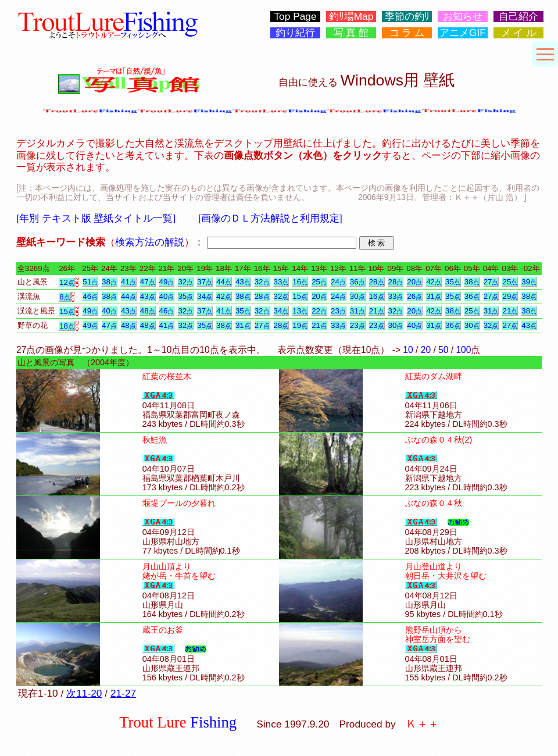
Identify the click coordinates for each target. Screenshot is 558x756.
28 (377, 282)
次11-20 (84, 693)
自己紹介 (518, 17)
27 (491, 282)
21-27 (123, 693)
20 (414, 282)
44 (224, 282)
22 (319, 311)
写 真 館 (351, 33)
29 (510, 296)
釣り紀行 (295, 33)
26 (414, 296)
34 (205, 296)
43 (243, 282)
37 (205, 282)
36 (357, 282)
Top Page (295, 17)
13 (300, 311)
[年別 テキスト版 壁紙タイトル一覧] (96, 218)
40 (167, 296)
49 (167, 282)
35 (453, 282)
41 (128, 282)
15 (300, 296)
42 (434, 282)
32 (185, 282)
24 (338, 282)
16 (300, 282)
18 (67, 326)
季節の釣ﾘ (407, 17)
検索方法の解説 (150, 242)
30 (357, 296)
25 (319, 282)
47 (148, 282)
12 (67, 282)
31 (434, 296)
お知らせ (463, 17)
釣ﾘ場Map (351, 17)
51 (90, 282)
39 (529, 282)
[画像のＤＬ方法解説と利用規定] (270, 218)
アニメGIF (463, 33)
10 (408, 350)
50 (443, 350)
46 (90, 296)
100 (463, 350)
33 (281, 282)
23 (338, 311)
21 (377, 311)
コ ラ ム (407, 33)
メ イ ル (519, 33)
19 (300, 325)
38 (109, 282)
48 (148, 311)
